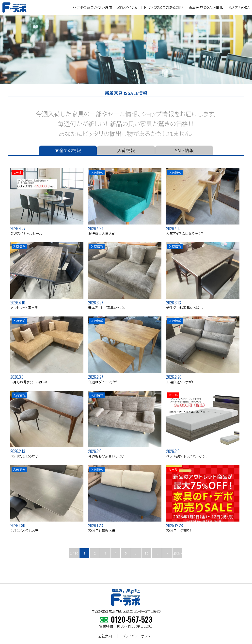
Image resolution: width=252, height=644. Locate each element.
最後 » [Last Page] (178, 553)
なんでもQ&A (239, 7)
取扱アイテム (128, 7)
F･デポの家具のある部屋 (164, 7)
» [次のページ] (167, 553)
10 (146, 553)
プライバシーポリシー (138, 636)
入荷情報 (126, 150)
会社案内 (105, 636)
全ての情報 (70, 150)
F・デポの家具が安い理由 (92, 7)
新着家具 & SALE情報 (206, 7)
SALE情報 (184, 150)
